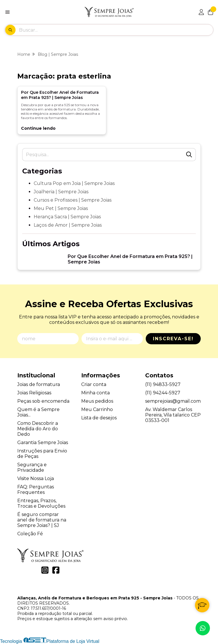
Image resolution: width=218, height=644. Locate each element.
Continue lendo (38, 128)
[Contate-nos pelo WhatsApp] (203, 628)
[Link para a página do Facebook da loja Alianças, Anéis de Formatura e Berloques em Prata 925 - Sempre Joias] (56, 570)
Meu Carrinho (97, 409)
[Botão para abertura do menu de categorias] (7, 12)
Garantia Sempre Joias (43, 443)
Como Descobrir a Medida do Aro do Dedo (38, 429)
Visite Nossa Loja (36, 478)
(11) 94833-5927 (163, 384)
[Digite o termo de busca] (116, 30)
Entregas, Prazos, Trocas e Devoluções (41, 503)
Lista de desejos (99, 418)
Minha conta (95, 393)
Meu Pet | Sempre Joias (61, 208)
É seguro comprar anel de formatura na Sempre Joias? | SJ (42, 520)
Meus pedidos (97, 401)
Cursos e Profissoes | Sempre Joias (73, 200)
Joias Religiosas (34, 393)
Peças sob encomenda (43, 401)
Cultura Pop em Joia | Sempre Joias (74, 183)
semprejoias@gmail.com (173, 401)
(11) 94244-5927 (163, 393)
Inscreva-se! (173, 339)
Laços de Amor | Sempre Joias (68, 225)
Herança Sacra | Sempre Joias (67, 217)
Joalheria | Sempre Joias (61, 192)
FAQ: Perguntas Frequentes (36, 490)
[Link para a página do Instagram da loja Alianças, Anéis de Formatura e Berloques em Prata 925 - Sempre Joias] (45, 570)
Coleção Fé (30, 534)
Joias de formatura (39, 384)
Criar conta (94, 384)
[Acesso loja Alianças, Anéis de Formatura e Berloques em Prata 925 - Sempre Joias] (201, 12)
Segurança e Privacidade (32, 467)
